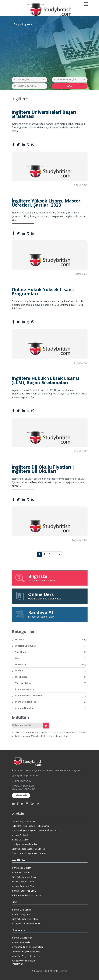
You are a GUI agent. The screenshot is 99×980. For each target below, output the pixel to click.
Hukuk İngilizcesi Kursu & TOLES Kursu (30, 826)
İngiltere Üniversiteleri (22, 938)
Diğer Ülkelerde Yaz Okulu (24, 877)
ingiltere (27, 24)
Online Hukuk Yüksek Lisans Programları (43, 292)
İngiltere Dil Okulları (51, 646)
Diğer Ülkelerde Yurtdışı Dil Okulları (28, 849)
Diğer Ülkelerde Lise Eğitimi (25, 919)
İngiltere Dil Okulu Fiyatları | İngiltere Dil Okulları (43, 469)
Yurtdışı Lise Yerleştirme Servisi (26, 923)
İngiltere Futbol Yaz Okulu (24, 891)
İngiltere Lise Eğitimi (21, 910)
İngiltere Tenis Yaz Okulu (23, 886)
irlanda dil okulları (51, 708)
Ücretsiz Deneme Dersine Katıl (50, 596)
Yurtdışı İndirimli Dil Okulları (25, 844)
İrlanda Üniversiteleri (21, 942)
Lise (51, 658)
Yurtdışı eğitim (51, 683)
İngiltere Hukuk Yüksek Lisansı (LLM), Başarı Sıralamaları (45, 380)
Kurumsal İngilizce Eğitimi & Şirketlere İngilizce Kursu (37, 830)
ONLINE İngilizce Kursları (24, 821)
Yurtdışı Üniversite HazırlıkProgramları (24, 962)
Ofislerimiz (21, 796)
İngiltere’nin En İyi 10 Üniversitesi (27, 947)
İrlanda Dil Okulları (20, 840)
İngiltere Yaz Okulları (21, 868)
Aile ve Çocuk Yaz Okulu (23, 882)
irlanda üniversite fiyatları (51, 696)
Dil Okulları (51, 677)
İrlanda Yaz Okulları (21, 872)
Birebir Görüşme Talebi (50, 614)
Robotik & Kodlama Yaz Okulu (26, 895)
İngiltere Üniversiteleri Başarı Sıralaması (44, 114)
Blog (17, 24)
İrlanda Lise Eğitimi (21, 914)
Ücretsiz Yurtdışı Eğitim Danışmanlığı (29, 853)
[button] (29, 80)
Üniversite (51, 664)
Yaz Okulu (51, 652)
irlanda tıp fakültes (51, 702)
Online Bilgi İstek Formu (50, 578)
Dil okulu (51, 640)
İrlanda (51, 671)
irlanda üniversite (51, 689)
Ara (70, 86)
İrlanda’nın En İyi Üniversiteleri (26, 956)
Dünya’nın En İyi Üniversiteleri (26, 951)
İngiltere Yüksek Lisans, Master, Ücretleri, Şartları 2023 (47, 203)
